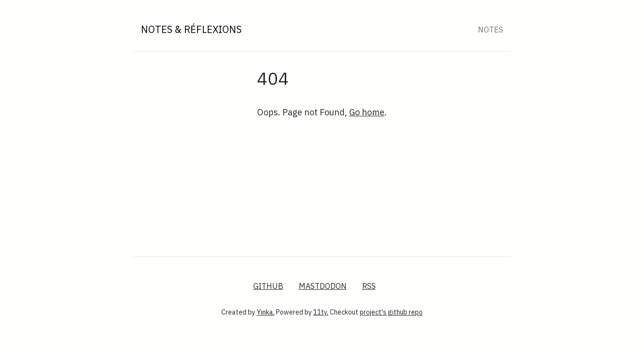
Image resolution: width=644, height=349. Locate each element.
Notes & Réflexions (191, 29)
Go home (367, 112)
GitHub (268, 286)
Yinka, (266, 312)
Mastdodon (323, 286)
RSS (369, 286)
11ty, (321, 312)
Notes (491, 30)
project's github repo (391, 312)
